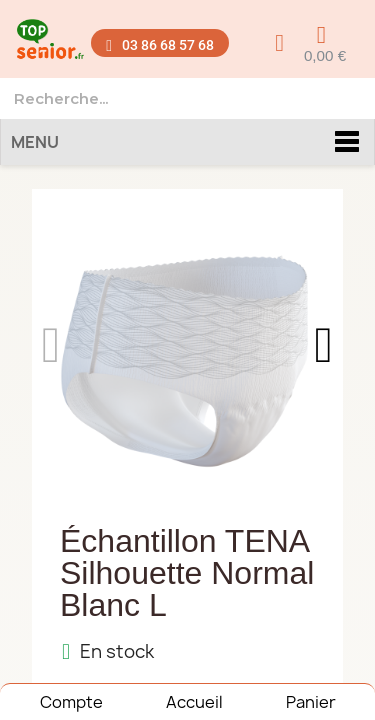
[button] (159, 43)
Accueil (194, 702)
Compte (71, 702)
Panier (311, 702)
